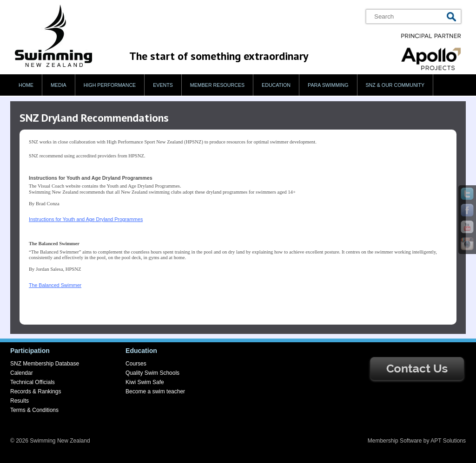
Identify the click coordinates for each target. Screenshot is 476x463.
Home (26, 85)
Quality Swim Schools (152, 373)
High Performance (110, 85)
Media (59, 85)
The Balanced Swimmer (55, 285)
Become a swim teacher (155, 391)
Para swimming (328, 85)
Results (20, 401)
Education (276, 85)
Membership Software (395, 441)
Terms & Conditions (34, 410)
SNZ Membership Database (45, 364)
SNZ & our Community (395, 85)
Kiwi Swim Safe (145, 382)
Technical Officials (33, 382)
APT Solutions (448, 441)
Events (163, 85)
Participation (30, 351)
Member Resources (217, 85)
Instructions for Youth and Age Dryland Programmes (86, 219)
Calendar (22, 373)
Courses (136, 364)
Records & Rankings (36, 391)
